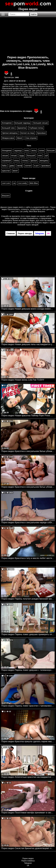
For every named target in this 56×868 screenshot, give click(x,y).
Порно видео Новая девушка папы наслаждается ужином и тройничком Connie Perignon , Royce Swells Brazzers (28, 344)
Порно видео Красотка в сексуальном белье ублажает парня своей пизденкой (28, 451)
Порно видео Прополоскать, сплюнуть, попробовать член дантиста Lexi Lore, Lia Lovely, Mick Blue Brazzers (28, 62)
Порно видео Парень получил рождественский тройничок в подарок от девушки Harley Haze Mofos (28, 599)
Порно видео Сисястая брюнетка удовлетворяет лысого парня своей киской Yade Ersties (28, 848)
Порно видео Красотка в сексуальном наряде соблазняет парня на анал (28, 522)
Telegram (28, 863)
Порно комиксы (28, 861)
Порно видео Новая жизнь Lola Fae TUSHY (23, 380)
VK (28, 865)
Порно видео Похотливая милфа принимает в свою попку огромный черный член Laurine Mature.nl (28, 813)
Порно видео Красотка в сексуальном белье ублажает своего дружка (28, 487)
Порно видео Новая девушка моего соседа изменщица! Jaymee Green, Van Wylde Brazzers (28, 309)
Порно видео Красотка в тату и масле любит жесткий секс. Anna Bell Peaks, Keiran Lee (28, 558)
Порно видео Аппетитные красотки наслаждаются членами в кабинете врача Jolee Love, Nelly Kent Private (28, 777)
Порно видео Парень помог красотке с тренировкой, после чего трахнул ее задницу (28, 706)
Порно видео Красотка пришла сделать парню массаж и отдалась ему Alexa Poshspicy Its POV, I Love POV (28, 741)
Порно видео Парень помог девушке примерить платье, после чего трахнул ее (28, 634)
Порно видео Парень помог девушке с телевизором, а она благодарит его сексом (28, 670)
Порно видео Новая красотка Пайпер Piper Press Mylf (28, 415)
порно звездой (32, 225)
